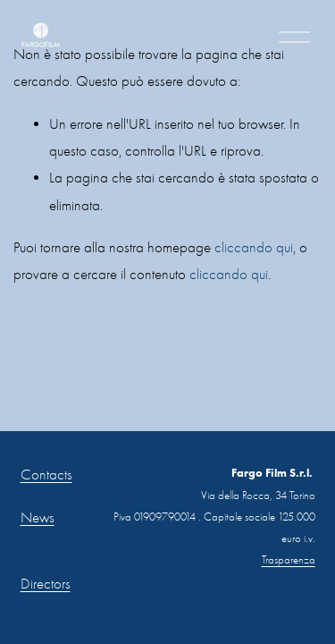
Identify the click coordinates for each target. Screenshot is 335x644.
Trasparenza (289, 559)
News (38, 517)
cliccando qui (254, 247)
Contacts (46, 475)
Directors (46, 584)
